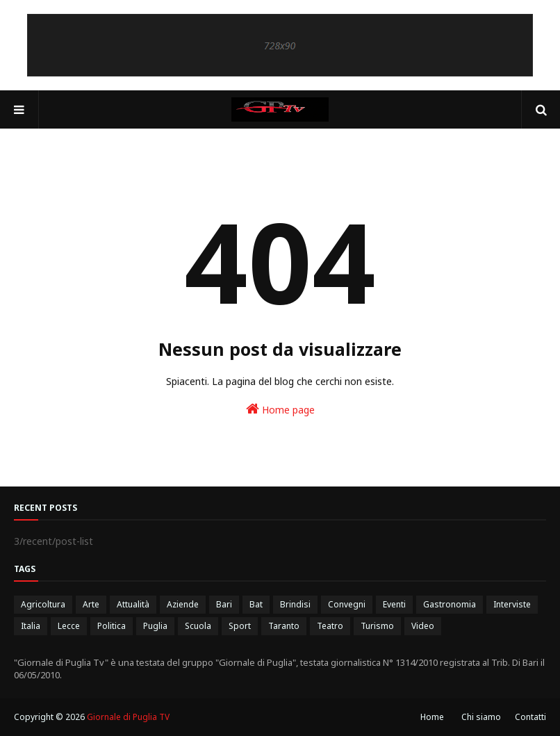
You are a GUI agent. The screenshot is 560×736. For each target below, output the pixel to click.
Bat (256, 604)
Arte (91, 604)
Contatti (530, 717)
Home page (280, 409)
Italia (31, 626)
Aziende (183, 604)
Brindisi (295, 604)
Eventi (394, 604)
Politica (112, 626)
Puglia (155, 626)
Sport (240, 626)
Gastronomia (450, 604)
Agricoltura (43, 604)
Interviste (512, 604)
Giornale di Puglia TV (128, 717)
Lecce (69, 626)
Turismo (377, 626)
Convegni (347, 604)
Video (423, 626)
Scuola (198, 626)
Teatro (330, 626)
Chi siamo (481, 717)
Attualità (133, 604)
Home (432, 717)
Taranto (284, 626)
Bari (224, 604)
